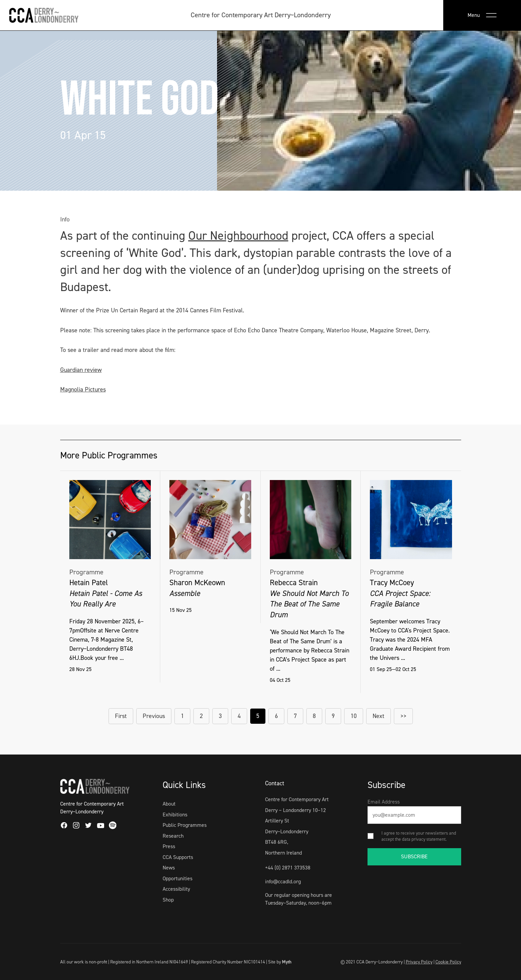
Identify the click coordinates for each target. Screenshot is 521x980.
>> (403, 716)
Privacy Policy (419, 962)
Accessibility (176, 889)
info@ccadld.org (283, 881)
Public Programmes (185, 825)
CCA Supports (178, 857)
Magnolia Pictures (83, 389)
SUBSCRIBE (414, 856)
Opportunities (177, 878)
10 (354, 716)
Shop (168, 900)
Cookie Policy (448, 962)
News (169, 868)
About (169, 804)
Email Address (384, 802)
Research (173, 836)
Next (378, 716)
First (121, 716)
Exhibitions (175, 815)
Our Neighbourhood (238, 236)
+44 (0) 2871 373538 (288, 868)
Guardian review (81, 370)
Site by (280, 962)
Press (169, 846)
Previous (154, 716)
